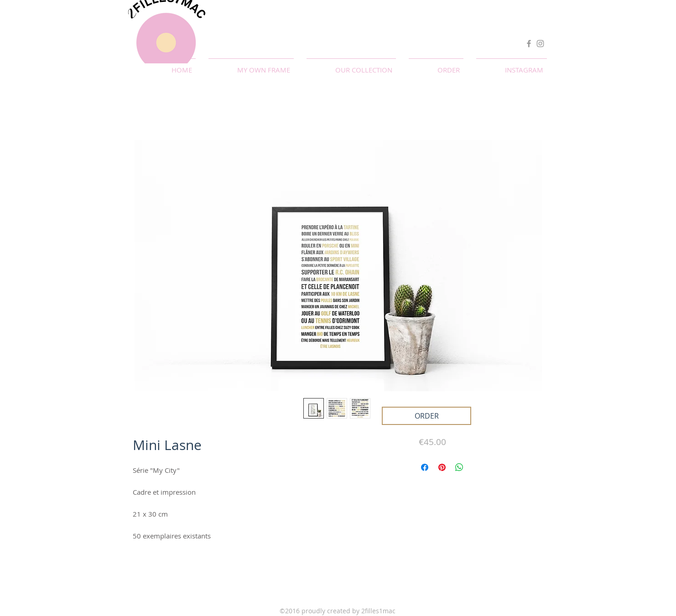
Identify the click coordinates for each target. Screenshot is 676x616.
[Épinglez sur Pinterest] (442, 467)
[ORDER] (426, 416)
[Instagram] (540, 44)
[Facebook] (529, 44)
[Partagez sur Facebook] (425, 467)
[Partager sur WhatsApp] (459, 467)
